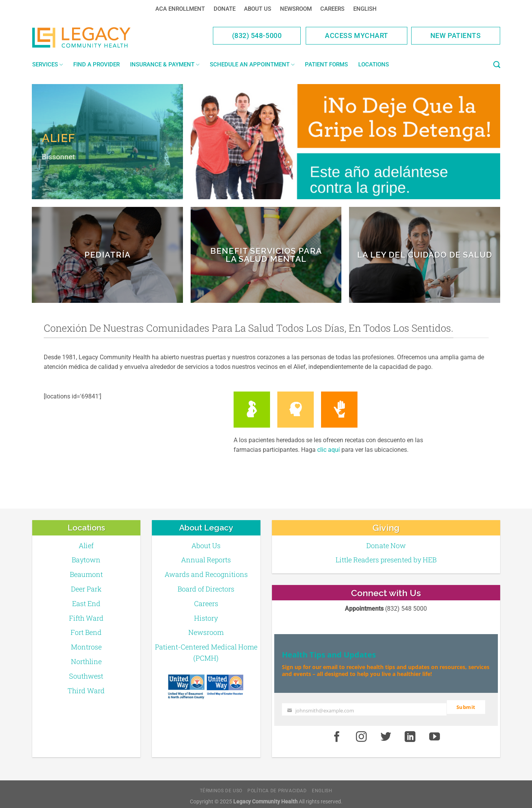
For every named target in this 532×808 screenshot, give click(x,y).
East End (86, 603)
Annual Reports (206, 560)
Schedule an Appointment (252, 65)
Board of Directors (206, 589)
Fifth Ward (86, 618)
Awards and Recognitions (206, 574)
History (206, 618)
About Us (258, 9)
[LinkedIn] (410, 733)
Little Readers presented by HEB (386, 560)
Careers (332, 9)
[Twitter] (386, 733)
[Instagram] (361, 733)
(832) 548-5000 (257, 36)
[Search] (497, 65)
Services (48, 65)
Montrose (86, 647)
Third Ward (86, 691)
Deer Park (86, 589)
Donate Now (386, 545)
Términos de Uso (221, 787)
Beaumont (86, 574)
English (365, 9)
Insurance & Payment (165, 65)
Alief (86, 545)
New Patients (456, 36)
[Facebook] (337, 733)
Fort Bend (86, 632)
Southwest (86, 676)
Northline (86, 661)
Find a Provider (96, 64)
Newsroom (296, 9)
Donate (225, 9)
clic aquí (329, 450)
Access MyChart (357, 36)
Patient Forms (326, 64)
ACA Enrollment (180, 9)
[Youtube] (435, 733)
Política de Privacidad (277, 787)
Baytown (86, 560)
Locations (374, 64)
